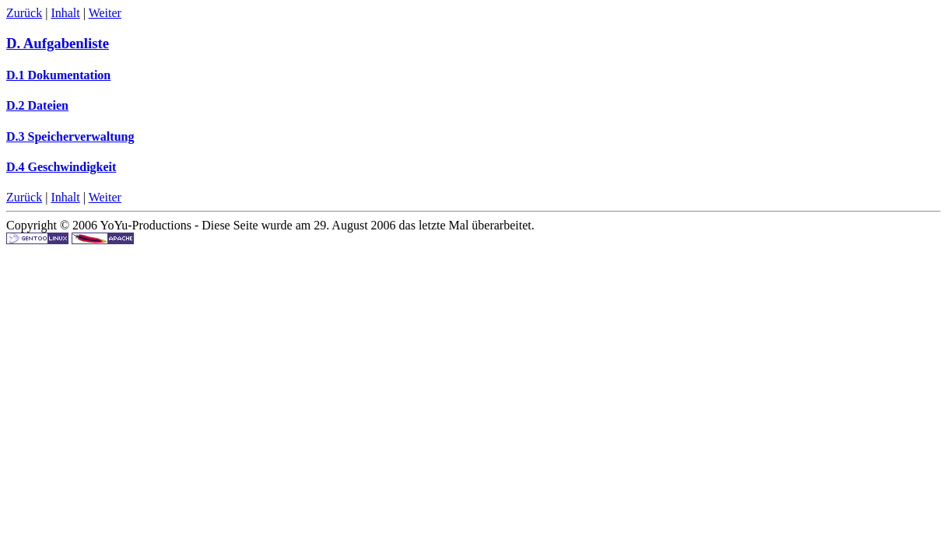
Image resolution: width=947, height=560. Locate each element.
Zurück (24, 13)
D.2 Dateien (37, 105)
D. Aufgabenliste (58, 43)
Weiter (105, 13)
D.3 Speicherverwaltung (70, 136)
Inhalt (65, 13)
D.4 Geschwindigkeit (61, 167)
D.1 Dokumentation (58, 75)
